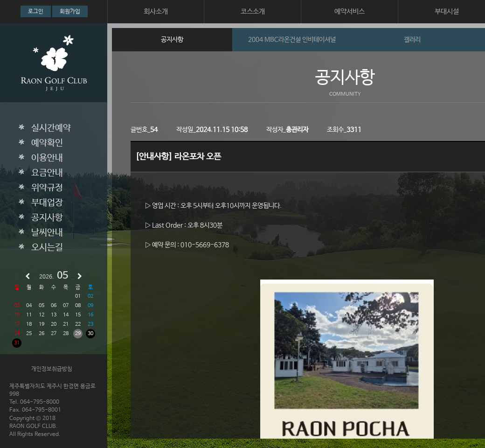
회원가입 (70, 12)
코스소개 (253, 11)
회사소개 (156, 11)
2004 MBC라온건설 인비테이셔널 (292, 40)
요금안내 (47, 173)
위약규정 (47, 188)
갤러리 (412, 40)
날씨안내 (47, 233)
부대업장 (47, 203)
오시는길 (47, 248)
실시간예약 (51, 128)
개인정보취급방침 (52, 369)
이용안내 (47, 158)
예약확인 (47, 143)
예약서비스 (350, 11)
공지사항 (47, 218)
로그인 (36, 12)
